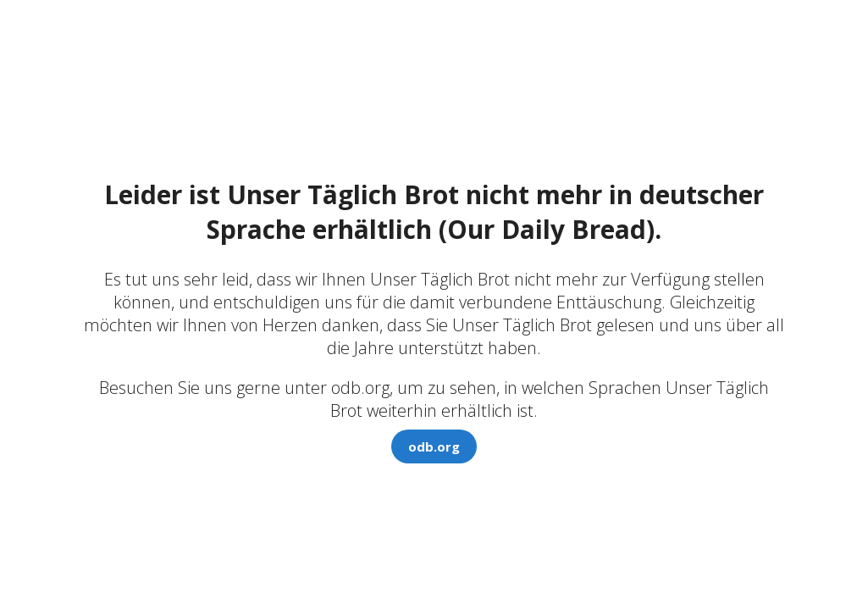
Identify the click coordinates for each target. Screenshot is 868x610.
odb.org (434, 446)
